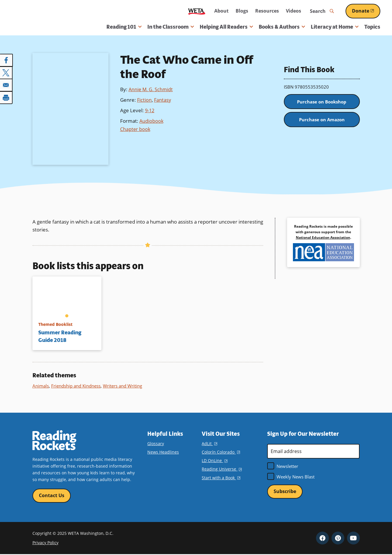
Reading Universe (222, 469)
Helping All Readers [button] (226, 27)
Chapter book (136, 128)
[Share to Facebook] (6, 60)
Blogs (242, 11)
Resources (267, 11)
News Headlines (163, 452)
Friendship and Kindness (76, 386)
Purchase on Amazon (322, 122)
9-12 (150, 110)
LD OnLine (214, 460)
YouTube (353, 538)
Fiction (145, 100)
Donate (366, 11)
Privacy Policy (45, 543)
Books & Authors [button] (282, 27)
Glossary (156, 444)
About (221, 11)
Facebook (322, 538)
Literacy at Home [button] (335, 27)
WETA (197, 11)
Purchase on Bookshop (322, 102)
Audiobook (152, 120)
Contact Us (52, 496)
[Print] (6, 97)
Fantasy (163, 100)
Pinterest (338, 538)
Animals (41, 386)
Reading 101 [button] (124, 27)
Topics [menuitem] (372, 27)
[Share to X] (6, 72)
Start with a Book (221, 478)
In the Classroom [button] (171, 27)
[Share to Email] (6, 85)
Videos (293, 11)
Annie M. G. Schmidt (152, 89)
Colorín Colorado (221, 452)
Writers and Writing (122, 386)
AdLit (209, 444)
